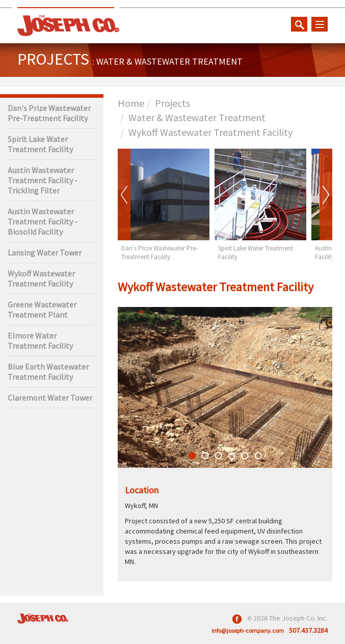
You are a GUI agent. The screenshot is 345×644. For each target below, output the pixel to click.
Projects (172, 103)
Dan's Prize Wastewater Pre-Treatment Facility (160, 253)
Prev (124, 194)
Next (326, 194)
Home (131, 103)
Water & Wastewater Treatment (197, 117)
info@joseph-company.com (248, 631)
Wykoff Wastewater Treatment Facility (210, 132)
